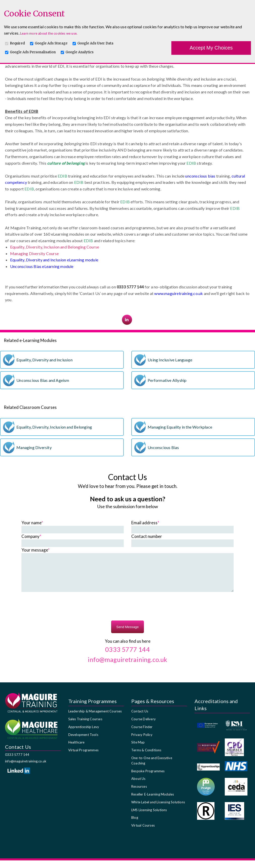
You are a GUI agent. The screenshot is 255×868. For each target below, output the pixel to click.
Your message (36, 550)
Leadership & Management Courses (95, 719)
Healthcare (76, 750)
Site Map (138, 750)
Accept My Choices (211, 48)
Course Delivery (144, 727)
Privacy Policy (142, 742)
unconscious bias (200, 176)
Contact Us (140, 719)
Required (17, 43)
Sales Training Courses (85, 727)
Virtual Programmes (84, 758)
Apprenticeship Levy (84, 734)
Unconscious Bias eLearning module (42, 266)
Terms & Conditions (146, 758)
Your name (32, 523)
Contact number (147, 536)
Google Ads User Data (95, 43)
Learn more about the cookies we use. (49, 33)
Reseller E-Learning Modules (153, 802)
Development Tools (83, 742)
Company (31, 536)
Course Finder (142, 734)
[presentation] (127, 614)
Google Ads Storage (51, 43)
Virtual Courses (143, 833)
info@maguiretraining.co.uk (26, 769)
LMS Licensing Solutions (149, 817)
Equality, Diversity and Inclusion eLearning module (54, 260)
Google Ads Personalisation (33, 52)
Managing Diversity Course (34, 253)
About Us (138, 786)
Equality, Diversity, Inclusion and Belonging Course (55, 247)
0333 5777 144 (17, 762)
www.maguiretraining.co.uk (179, 293)
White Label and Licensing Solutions (158, 810)
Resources (139, 794)
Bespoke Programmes (148, 779)
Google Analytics (79, 52)
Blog (135, 825)
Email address (145, 523)
